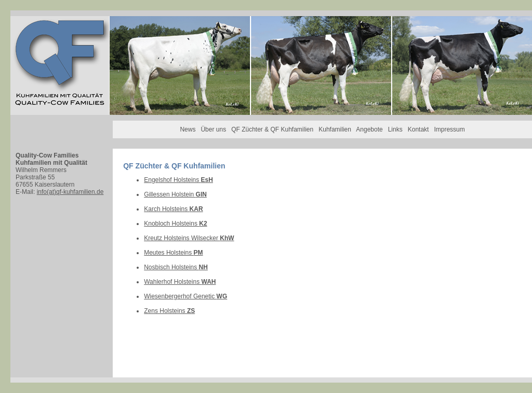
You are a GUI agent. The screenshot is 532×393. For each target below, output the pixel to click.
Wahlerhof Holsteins (180, 282)
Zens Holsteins (169, 311)
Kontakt (418, 129)
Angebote (369, 129)
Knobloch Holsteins (175, 224)
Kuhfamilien (335, 129)
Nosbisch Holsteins (176, 267)
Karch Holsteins (173, 209)
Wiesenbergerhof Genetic (185, 296)
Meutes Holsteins (173, 253)
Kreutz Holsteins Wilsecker (189, 238)
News (188, 129)
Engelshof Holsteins (178, 180)
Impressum (449, 129)
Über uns (213, 129)
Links (395, 129)
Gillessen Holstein (175, 194)
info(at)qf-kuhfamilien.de (70, 192)
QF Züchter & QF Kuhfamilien (272, 129)
